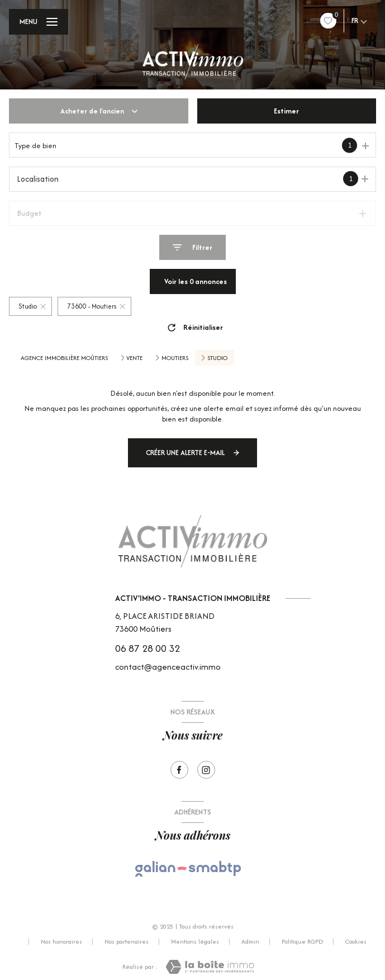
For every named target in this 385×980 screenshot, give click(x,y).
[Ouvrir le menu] (39, 22)
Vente (134, 358)
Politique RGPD (302, 941)
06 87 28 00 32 (148, 648)
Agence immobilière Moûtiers (64, 358)
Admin (250, 941)
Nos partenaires (127, 941)
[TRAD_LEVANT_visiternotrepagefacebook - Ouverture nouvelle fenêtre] (179, 770)
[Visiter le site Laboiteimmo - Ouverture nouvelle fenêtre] (210, 967)
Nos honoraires (61, 941)
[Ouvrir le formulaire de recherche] (193, 247)
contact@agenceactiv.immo (168, 667)
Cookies (356, 942)
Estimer (286, 111)
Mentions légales (195, 941)
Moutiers (175, 358)
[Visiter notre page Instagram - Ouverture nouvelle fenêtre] (206, 770)
